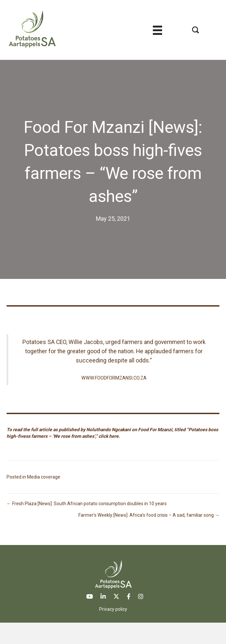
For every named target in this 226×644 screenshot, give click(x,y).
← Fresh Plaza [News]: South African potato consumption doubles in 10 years (87, 504)
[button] (196, 30)
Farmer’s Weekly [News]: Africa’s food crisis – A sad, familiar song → (149, 515)
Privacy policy (113, 609)
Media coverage (44, 477)
